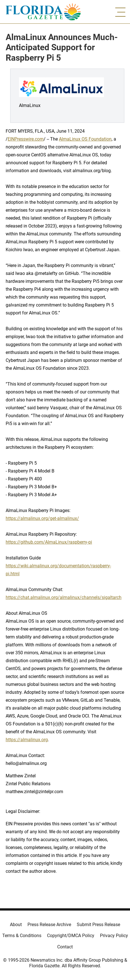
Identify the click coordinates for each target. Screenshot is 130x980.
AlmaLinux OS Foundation (85, 139)
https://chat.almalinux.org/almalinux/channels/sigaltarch (64, 597)
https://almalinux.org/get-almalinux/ (42, 518)
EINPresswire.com (26, 139)
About (16, 925)
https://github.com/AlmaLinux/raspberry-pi (49, 542)
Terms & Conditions (22, 936)
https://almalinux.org (27, 740)
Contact (65, 947)
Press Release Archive (49, 925)
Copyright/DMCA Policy (71, 936)
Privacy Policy (114, 936)
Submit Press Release (98, 925)
